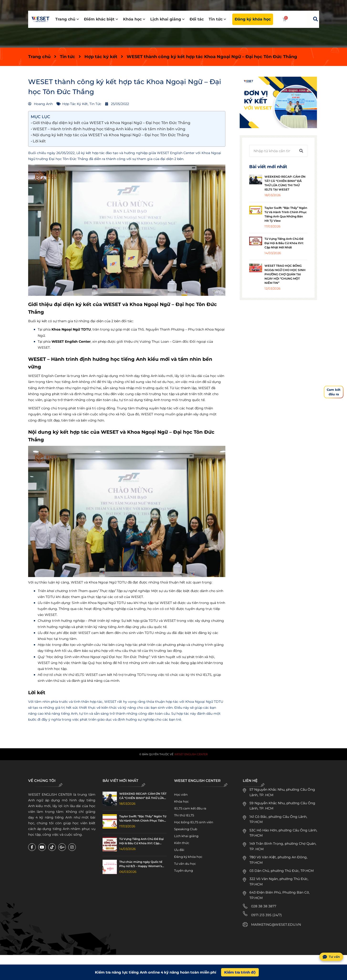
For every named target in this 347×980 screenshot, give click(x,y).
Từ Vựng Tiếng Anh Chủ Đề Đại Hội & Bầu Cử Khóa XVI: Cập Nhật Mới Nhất (284, 243)
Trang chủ (67, 19)
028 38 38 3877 (264, 906)
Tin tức (217, 19)
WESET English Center (191, 754)
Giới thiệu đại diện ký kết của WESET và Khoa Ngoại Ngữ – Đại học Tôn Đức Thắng (111, 123)
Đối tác (197, 19)
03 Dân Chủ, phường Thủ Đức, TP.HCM (282, 871)
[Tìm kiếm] (301, 151)
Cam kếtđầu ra (334, 392)
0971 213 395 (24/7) (267, 915)
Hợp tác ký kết (101, 57)
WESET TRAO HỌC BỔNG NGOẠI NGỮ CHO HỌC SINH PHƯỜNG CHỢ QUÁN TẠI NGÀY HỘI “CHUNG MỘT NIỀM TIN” (285, 274)
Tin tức (67, 57)
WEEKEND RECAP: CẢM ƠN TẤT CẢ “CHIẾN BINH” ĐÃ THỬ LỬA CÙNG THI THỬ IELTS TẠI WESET (143, 796)
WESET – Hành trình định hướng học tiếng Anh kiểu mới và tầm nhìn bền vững (109, 129)
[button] (316, 19)
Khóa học (134, 19)
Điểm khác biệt (101, 19)
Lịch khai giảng (167, 19)
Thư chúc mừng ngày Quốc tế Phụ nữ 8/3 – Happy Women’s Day (141, 864)
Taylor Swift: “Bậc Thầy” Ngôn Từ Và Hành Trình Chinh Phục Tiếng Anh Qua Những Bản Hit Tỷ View (143, 819)
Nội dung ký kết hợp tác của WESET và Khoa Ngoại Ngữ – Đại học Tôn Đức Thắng (111, 135)
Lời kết (39, 141)
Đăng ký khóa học (253, 19)
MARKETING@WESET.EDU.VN (276, 925)
